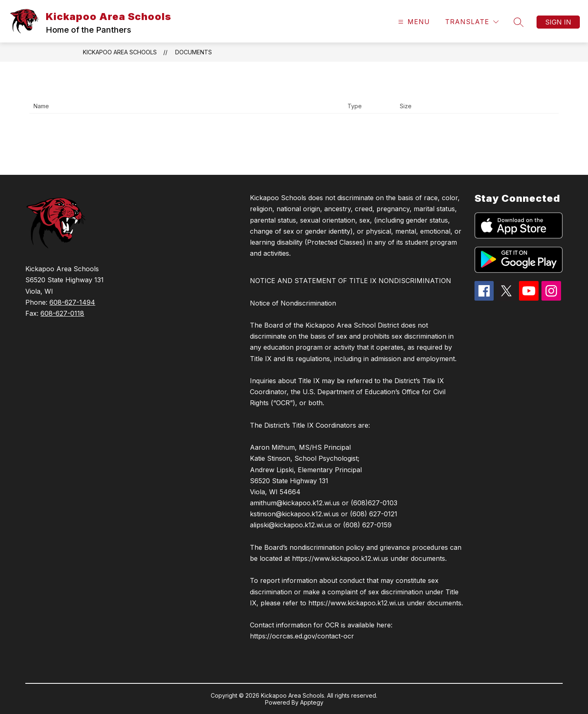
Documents (194, 52)
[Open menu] (413, 22)
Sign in (558, 22)
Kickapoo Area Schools (120, 52)
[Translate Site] (472, 22)
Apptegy (312, 702)
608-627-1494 (72, 302)
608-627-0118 (62, 313)
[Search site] (519, 22)
